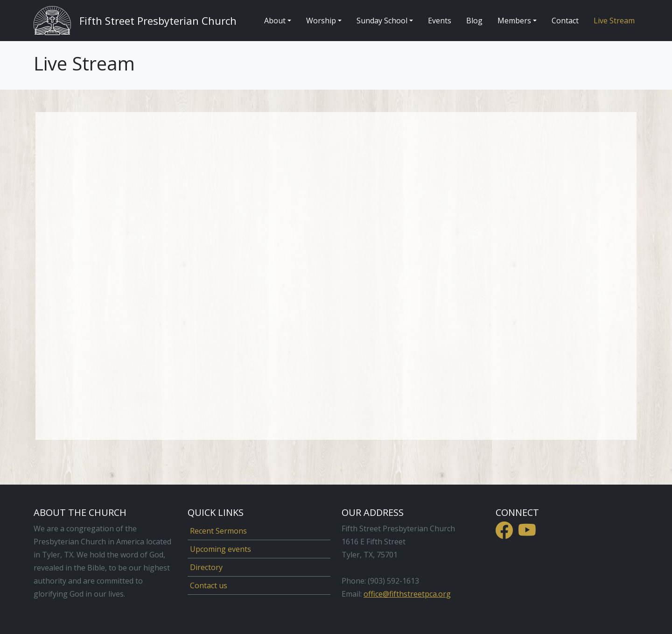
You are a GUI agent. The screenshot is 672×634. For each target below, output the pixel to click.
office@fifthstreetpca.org (407, 594)
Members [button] (514, 21)
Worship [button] (321, 21)
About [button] (275, 21)
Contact (565, 21)
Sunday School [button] (382, 21)
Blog (474, 21)
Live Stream (614, 21)
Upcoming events (220, 549)
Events (440, 21)
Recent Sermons (218, 531)
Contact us (209, 585)
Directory (206, 567)
